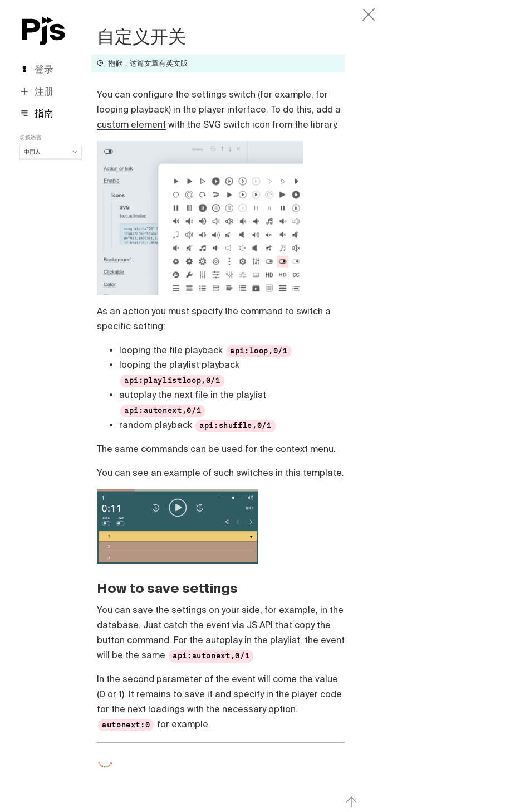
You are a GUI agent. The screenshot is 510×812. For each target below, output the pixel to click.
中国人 (51, 152)
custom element (131, 124)
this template (313, 473)
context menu (305, 449)
